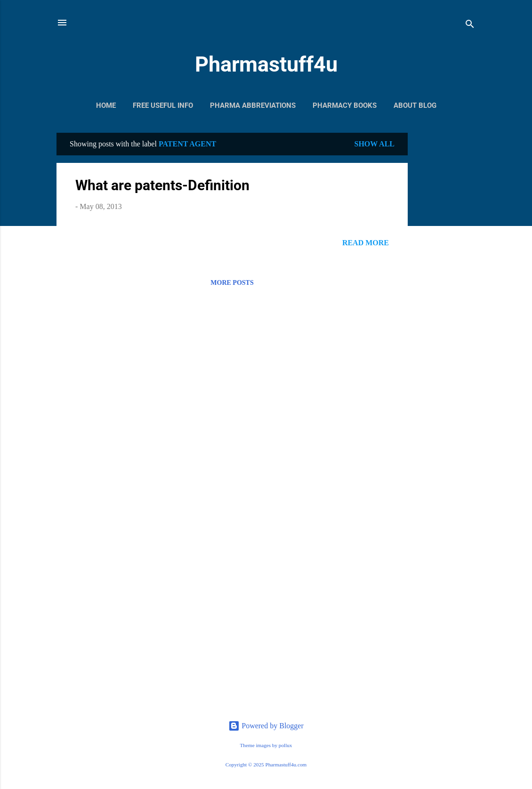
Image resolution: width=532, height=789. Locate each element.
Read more (366, 243)
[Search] (470, 26)
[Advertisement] (445, 274)
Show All (374, 144)
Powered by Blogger (266, 726)
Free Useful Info (163, 105)
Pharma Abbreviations (253, 105)
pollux (286, 745)
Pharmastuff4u (266, 64)
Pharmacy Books (345, 105)
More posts (232, 283)
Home (106, 105)
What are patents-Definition (162, 185)
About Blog (415, 105)
